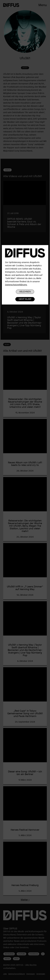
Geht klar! (25, 299)
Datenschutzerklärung (16, 285)
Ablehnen (25, 292)
